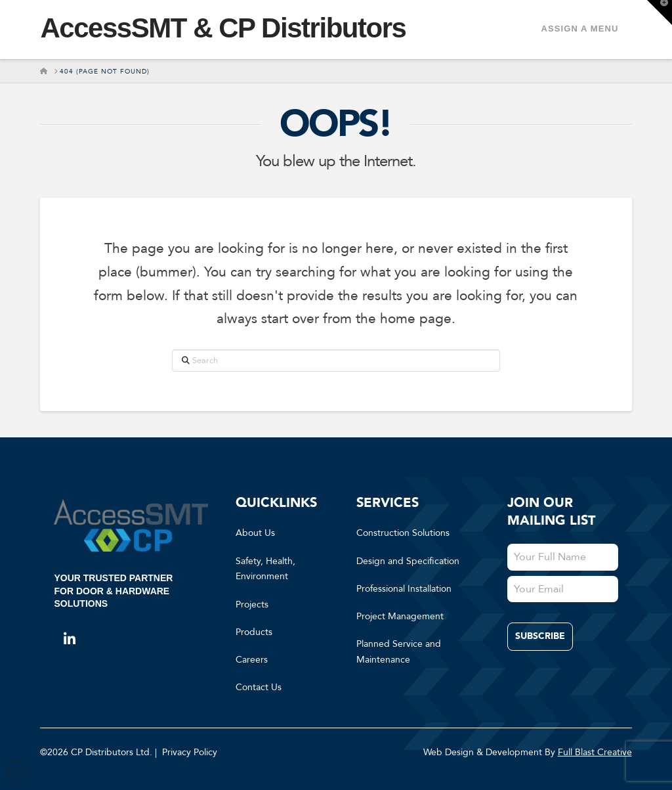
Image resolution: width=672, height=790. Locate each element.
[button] (660, 12)
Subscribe (540, 636)
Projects (252, 604)
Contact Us (259, 687)
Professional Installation (404, 589)
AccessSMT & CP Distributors (223, 28)
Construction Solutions (403, 533)
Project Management (400, 616)
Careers (252, 660)
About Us (255, 533)
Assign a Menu (579, 29)
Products (254, 632)
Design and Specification (408, 561)
